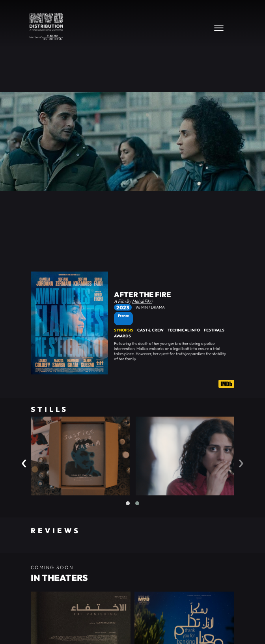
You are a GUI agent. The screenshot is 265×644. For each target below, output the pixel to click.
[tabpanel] (174, 351)
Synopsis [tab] (124, 330)
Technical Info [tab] (184, 330)
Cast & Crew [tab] (150, 330)
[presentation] (24, 461)
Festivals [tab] (214, 330)
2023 (123, 307)
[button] (128, 503)
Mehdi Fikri (142, 301)
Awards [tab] (122, 336)
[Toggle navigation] (219, 28)
